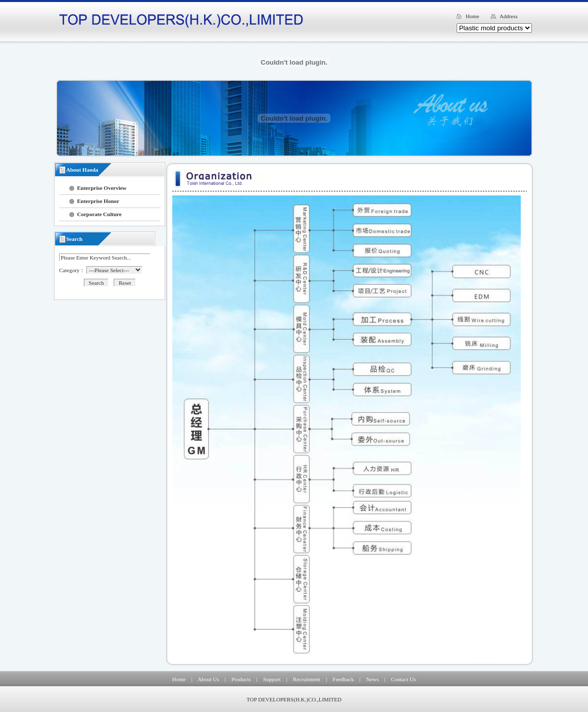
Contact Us (403, 679)
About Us (208, 679)
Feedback (343, 679)
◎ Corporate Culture (95, 214)
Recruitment (307, 679)
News (373, 679)
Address (509, 16)
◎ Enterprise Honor (94, 201)
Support (272, 679)
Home (473, 16)
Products (241, 679)
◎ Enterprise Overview (98, 188)
